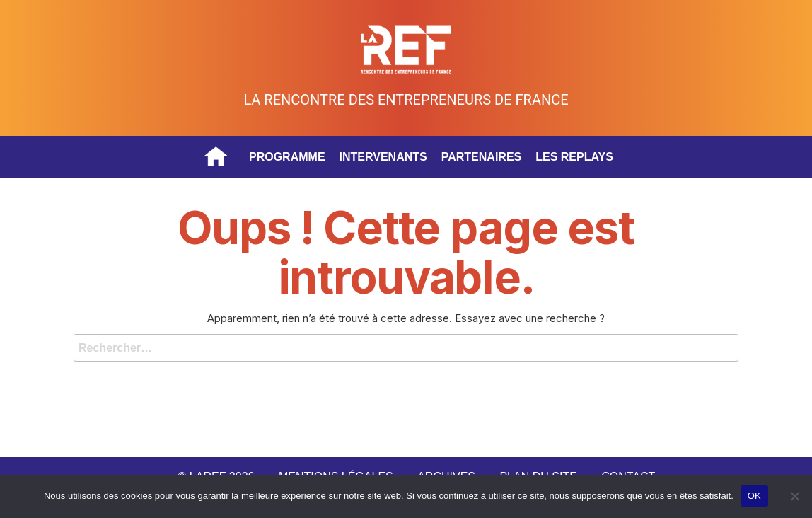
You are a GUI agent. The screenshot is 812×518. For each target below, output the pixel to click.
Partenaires (482, 157)
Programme (287, 157)
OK (754, 496)
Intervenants (383, 157)
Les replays (574, 157)
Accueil (216, 157)
